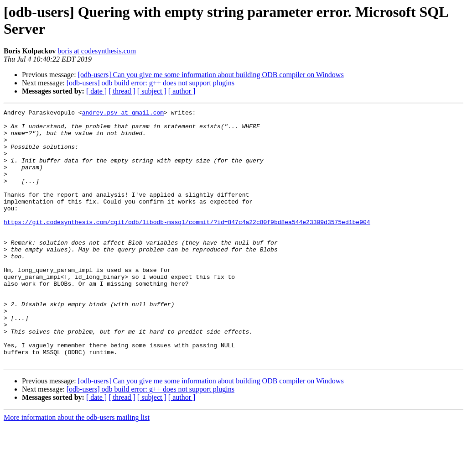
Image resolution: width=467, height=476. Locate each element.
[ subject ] (152, 91)
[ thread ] (122, 91)
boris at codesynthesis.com (97, 51)
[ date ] (96, 91)
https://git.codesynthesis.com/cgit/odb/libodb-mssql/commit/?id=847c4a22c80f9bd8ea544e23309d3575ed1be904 (187, 245)
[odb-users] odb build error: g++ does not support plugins (150, 83)
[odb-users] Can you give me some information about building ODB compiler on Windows (211, 75)
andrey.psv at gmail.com (123, 114)
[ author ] (182, 91)
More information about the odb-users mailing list (77, 468)
